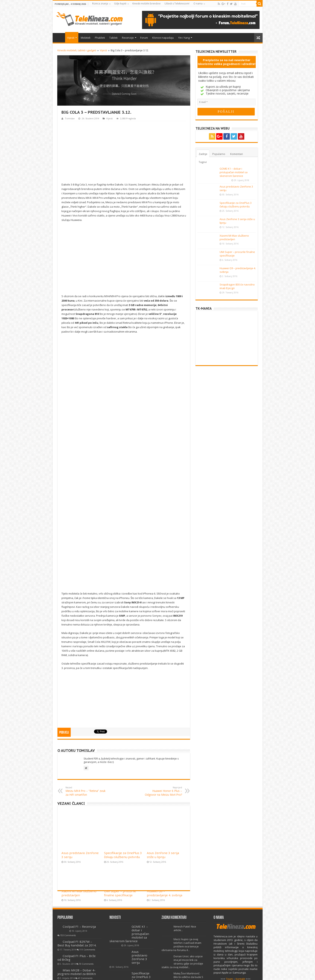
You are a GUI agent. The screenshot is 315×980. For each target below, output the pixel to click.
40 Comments (67, 938)
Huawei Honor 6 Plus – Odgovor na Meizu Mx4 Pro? (161, 736)
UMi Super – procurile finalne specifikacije (120, 820)
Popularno (219, 154)
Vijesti (71, 38)
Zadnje (203, 154)
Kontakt (240, 924)
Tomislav (70, 118)
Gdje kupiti (120, 4)
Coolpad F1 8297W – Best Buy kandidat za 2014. (77, 888)
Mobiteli (86, 38)
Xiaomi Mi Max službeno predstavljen (79, 820)
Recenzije (128, 38)
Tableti (113, 38)
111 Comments (87, 894)
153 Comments (68, 880)
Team (229, 924)
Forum (144, 38)
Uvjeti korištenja (108, 973)
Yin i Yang (184, 38)
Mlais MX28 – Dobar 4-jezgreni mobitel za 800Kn (77, 917)
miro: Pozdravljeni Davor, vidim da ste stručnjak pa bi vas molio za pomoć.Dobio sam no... (181, 937)
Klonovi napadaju (163, 38)
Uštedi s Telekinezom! (177, 4)
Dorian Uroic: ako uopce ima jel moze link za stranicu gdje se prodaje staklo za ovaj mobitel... (182, 907)
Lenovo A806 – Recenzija (81, 929)
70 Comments (86, 909)
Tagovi (203, 162)
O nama (198, 4)
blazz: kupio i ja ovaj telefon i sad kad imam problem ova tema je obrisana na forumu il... (181, 889)
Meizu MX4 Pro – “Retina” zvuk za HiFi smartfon (86, 736)
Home (60, 37)
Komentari (237, 154)
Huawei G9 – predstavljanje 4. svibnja (165, 820)
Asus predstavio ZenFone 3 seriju (139, 902)
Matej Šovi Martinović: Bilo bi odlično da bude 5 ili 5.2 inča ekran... (188, 922)
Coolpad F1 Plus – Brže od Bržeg (77, 903)
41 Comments (85, 923)
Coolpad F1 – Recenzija (79, 871)
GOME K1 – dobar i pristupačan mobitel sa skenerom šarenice (234, 172)
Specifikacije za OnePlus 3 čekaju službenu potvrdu (123, 781)
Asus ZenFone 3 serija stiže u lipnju (163, 781)
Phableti (100, 38)
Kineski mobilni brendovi (146, 4)
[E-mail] (227, 102)
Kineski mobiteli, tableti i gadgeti (77, 50)
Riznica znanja (100, 4)
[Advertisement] (124, 151)
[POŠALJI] (226, 112)
